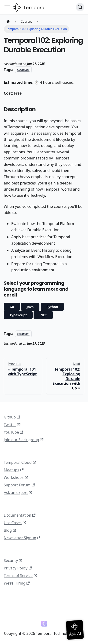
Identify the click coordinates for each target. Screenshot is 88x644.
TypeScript (18, 315)
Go (12, 307)
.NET (43, 315)
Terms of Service (20, 576)
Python (52, 307)
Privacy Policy (18, 568)
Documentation (20, 515)
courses (23, 70)
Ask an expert (18, 493)
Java (30, 307)
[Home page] (8, 22)
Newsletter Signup (22, 538)
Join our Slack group (24, 440)
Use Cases (15, 523)
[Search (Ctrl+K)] (80, 7)
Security (13, 560)
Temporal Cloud (20, 462)
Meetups (14, 470)
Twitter (12, 425)
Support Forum (19, 485)
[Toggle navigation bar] (7, 7)
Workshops (16, 477)
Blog (10, 530)
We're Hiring (17, 583)
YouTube (13, 432)
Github (12, 417)
